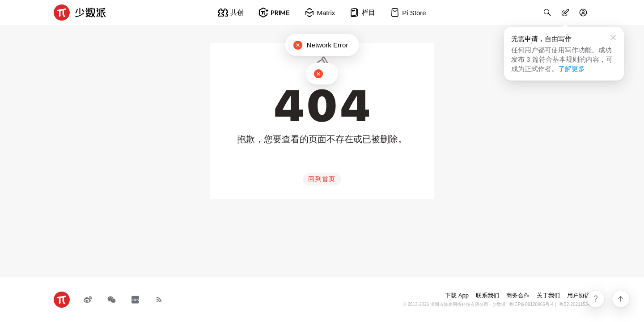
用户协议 (579, 295)
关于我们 (548, 295)
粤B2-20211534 (575, 304)
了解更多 (572, 69)
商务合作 (518, 295)
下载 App (457, 295)
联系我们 (487, 295)
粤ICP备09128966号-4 (531, 304)
